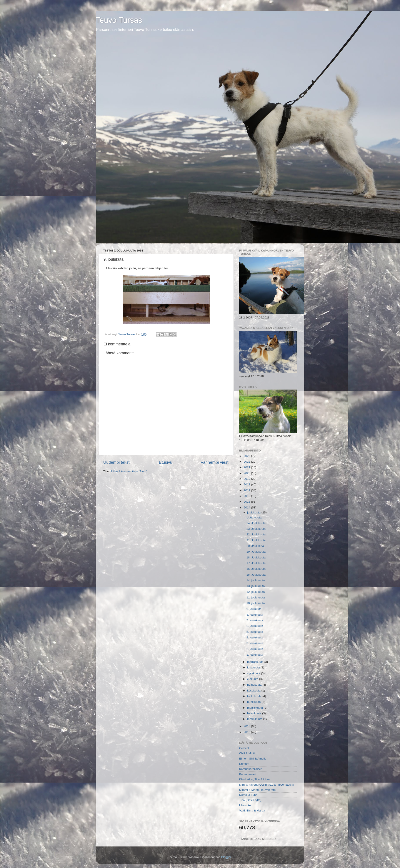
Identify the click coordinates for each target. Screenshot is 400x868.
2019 (247, 479)
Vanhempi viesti (215, 462)
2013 (247, 726)
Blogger (226, 857)
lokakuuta (254, 667)
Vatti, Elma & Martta (252, 811)
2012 (247, 732)
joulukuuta (254, 512)
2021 (247, 467)
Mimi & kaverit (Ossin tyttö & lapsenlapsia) (267, 785)
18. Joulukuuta (256, 557)
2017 (247, 490)
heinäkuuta (255, 685)
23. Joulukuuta (256, 529)
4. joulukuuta (255, 637)
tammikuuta (255, 719)
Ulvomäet (245, 805)
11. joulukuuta (256, 597)
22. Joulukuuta (256, 534)
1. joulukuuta (255, 655)
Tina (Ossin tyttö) (250, 800)
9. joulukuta (254, 609)
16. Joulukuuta (256, 569)
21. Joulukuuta (256, 540)
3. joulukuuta (255, 643)
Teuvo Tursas (119, 20)
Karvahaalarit (248, 774)
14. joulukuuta (256, 580)
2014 (247, 507)
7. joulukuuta (255, 620)
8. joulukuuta (255, 615)
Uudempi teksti (117, 462)
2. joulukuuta (255, 649)
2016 (247, 496)
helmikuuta (255, 713)
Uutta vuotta (254, 517)
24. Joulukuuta (256, 523)
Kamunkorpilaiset (250, 769)
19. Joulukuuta (256, 552)
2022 (247, 462)
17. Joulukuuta (256, 563)
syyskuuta (254, 673)
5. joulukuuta (255, 632)
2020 (247, 473)
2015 (247, 502)
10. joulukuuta (256, 603)
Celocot (244, 748)
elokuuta (253, 679)
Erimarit (244, 764)
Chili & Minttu (248, 753)
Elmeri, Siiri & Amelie (253, 759)
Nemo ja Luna (248, 795)
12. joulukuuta (256, 592)
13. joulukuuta (256, 586)
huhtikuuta (254, 702)
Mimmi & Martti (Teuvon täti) (257, 790)
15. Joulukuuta (256, 575)
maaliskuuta (255, 708)
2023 (247, 456)
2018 (247, 484)
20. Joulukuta (255, 546)
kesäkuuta (254, 691)
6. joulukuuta (255, 626)
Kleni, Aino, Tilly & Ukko (255, 779)
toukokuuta (255, 696)
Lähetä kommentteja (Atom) (129, 471)
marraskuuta (256, 662)
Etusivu (166, 462)
